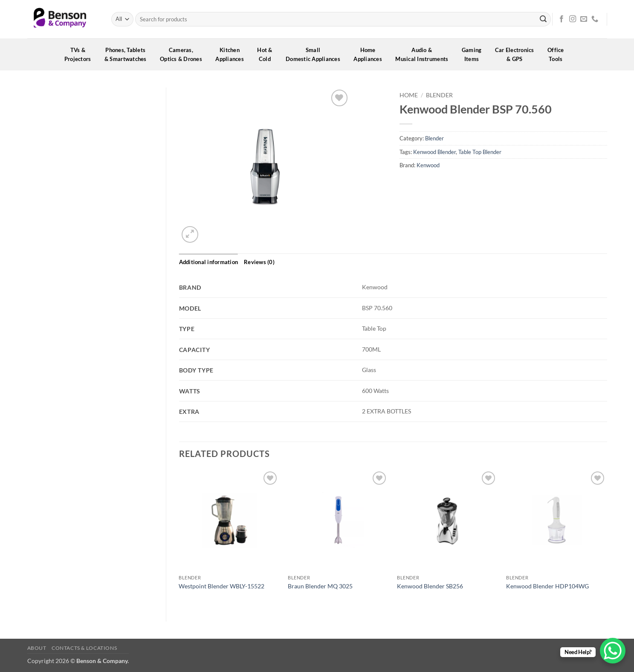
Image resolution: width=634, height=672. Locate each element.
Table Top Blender (480, 152)
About (37, 648)
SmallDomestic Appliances (316, 54)
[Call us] (595, 19)
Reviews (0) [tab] (259, 262)
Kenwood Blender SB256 (430, 586)
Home (409, 95)
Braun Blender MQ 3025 (320, 586)
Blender (439, 95)
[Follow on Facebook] (562, 19)
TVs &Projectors (81, 54)
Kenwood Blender (434, 152)
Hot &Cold (268, 54)
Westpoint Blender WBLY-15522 (221, 586)
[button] (190, 234)
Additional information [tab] (209, 262)
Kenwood (428, 165)
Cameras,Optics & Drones (184, 54)
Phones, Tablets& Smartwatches (128, 54)
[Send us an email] (584, 19)
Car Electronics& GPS (517, 54)
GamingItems (475, 54)
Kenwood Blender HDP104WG (547, 586)
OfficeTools (559, 54)
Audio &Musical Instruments (424, 54)
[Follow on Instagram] (573, 19)
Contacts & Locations (84, 648)
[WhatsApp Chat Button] (613, 651)
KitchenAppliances (232, 54)
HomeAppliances (371, 54)
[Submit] (543, 19)
